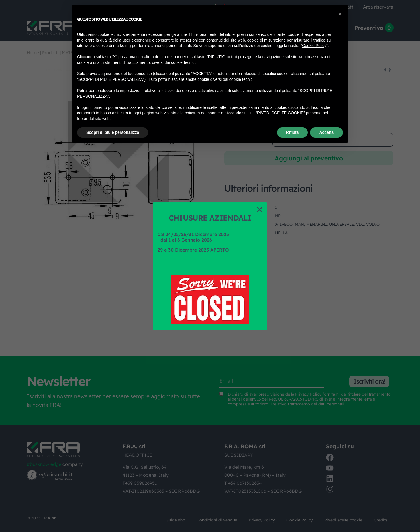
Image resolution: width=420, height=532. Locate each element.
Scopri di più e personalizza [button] (113, 132)
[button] (260, 210)
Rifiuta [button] (293, 132)
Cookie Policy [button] (314, 46)
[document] (210, 266)
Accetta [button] (326, 132)
